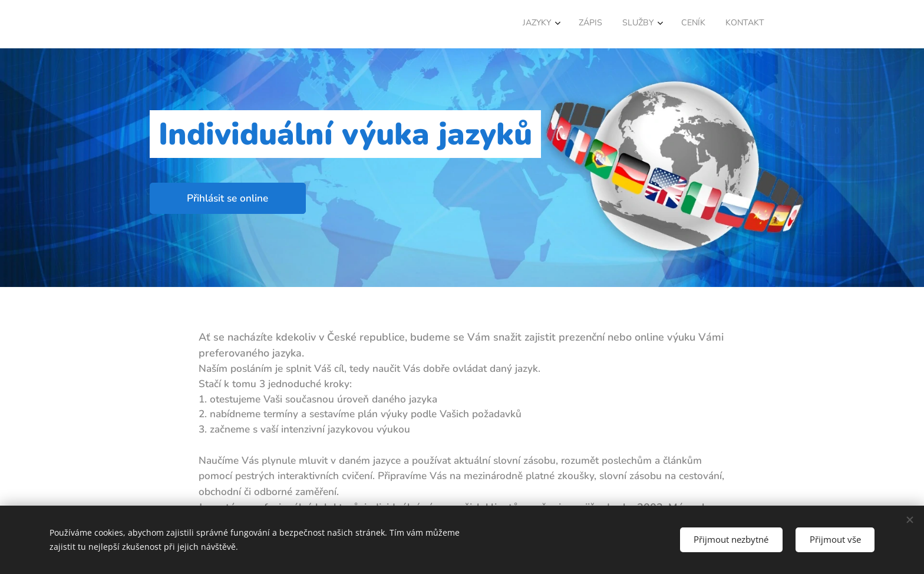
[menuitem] (673, 24)
